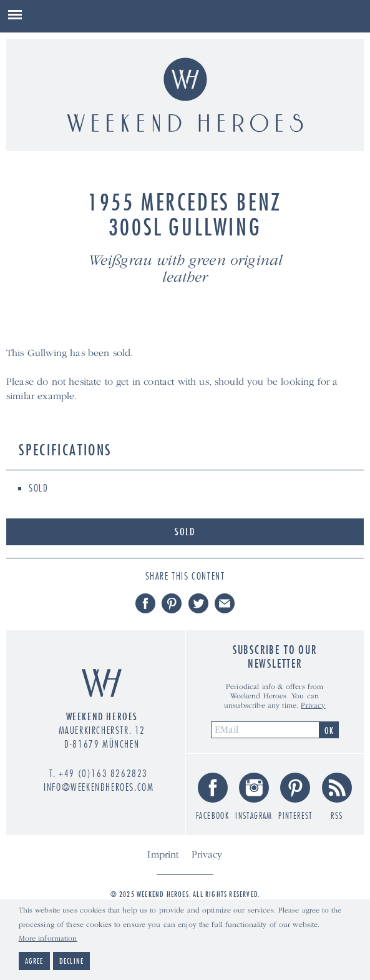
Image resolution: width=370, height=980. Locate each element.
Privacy (313, 705)
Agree (34, 962)
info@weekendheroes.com (99, 787)
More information (48, 940)
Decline (71, 962)
